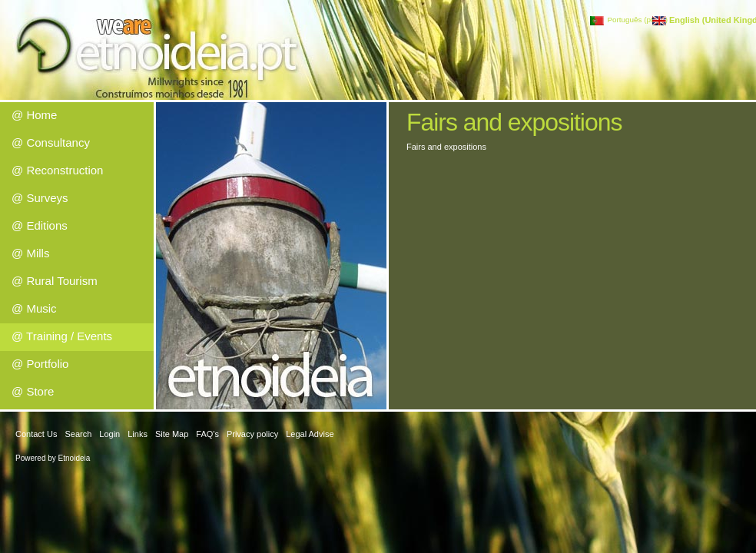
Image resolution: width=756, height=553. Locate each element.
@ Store (33, 391)
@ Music (34, 308)
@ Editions (40, 225)
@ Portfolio (40, 364)
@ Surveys (40, 198)
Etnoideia (75, 458)
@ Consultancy (51, 142)
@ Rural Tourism (55, 281)
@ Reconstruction (57, 170)
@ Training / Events (62, 336)
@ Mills (30, 253)
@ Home (34, 115)
